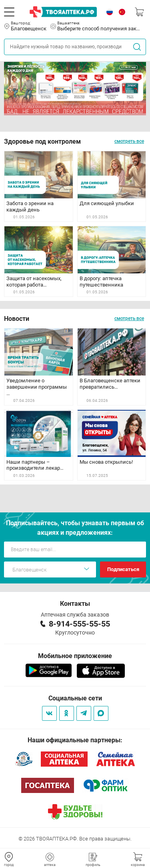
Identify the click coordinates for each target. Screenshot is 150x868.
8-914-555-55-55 (79, 624)
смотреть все (129, 141)
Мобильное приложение (75, 656)
